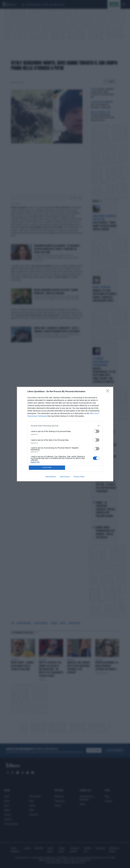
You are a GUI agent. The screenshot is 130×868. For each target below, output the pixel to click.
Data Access (65, 477)
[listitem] (65, 426)
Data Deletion (51, 477)
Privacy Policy (79, 477)
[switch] (96, 431)
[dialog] (65, 434)
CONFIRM (47, 468)
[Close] (108, 392)
